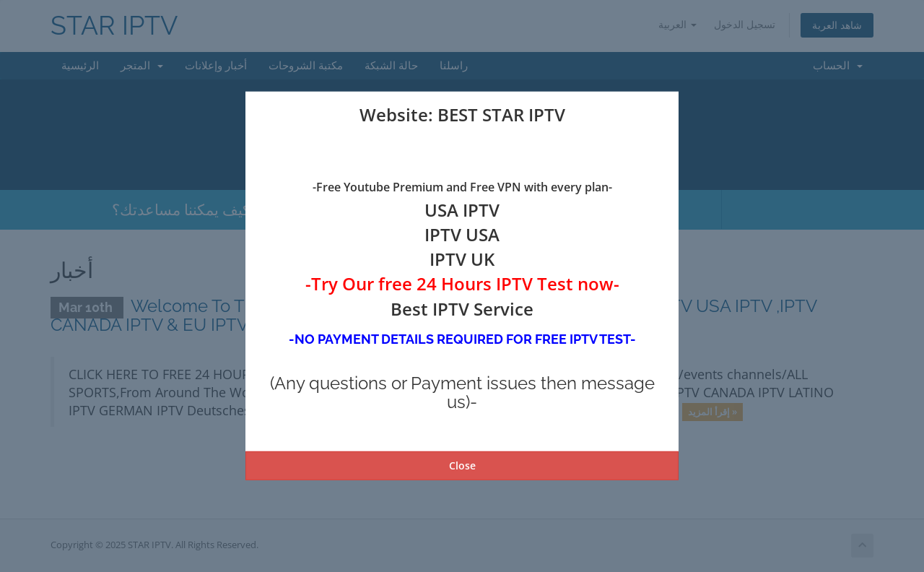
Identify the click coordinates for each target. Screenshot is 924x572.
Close (462, 465)
